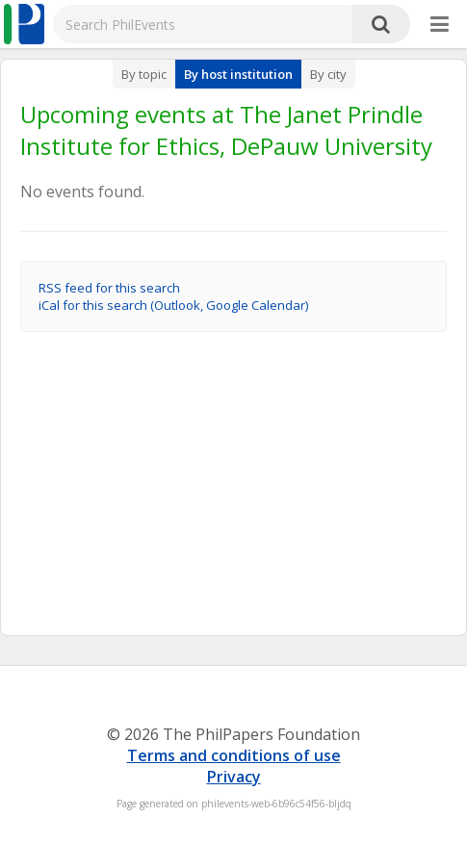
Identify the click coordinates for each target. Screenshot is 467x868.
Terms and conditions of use (234, 755)
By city (328, 74)
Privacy (234, 777)
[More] (440, 25)
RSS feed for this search (109, 288)
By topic (144, 74)
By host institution (238, 74)
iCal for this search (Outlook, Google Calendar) (173, 305)
